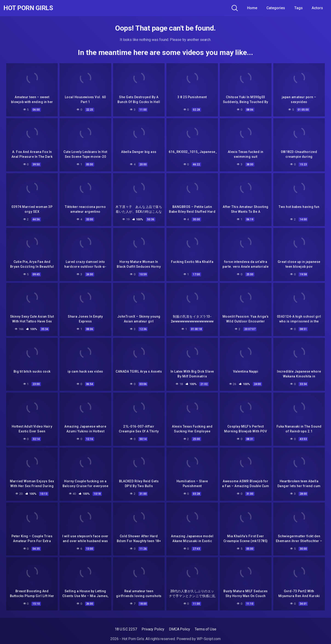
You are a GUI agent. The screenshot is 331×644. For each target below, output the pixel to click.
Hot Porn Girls (28, 8)
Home (252, 8)
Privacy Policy (153, 629)
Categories (276, 8)
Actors (317, 8)
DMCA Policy (180, 629)
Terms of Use (205, 629)
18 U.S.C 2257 (126, 629)
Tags (298, 8)
